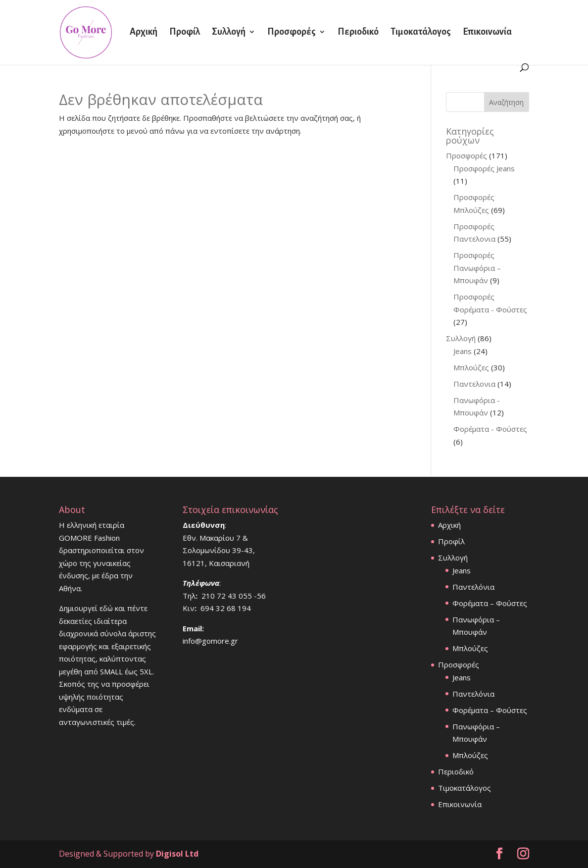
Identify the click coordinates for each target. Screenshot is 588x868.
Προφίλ (185, 32)
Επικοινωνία (487, 32)
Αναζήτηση (506, 102)
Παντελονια (474, 384)
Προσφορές (292, 32)
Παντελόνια (473, 587)
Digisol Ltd (177, 854)
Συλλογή (229, 32)
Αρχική (144, 32)
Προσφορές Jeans (484, 168)
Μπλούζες (471, 367)
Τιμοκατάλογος (421, 32)
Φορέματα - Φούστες (490, 429)
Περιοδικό (358, 32)
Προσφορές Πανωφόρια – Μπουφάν (477, 268)
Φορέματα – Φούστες (490, 603)
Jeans (463, 351)
